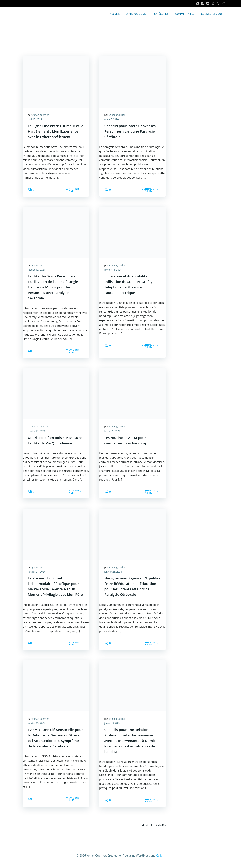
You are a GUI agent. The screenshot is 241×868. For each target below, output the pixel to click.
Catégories (161, 14)
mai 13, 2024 (35, 120)
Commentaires (185, 14)
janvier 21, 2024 (113, 573)
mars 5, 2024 (112, 120)
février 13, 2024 (37, 432)
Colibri (160, 857)
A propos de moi (137, 14)
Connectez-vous (212, 14)
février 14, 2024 (113, 270)
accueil (115, 14)
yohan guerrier (41, 115)
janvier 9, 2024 (113, 725)
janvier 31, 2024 (37, 573)
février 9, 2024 (112, 432)
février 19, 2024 (37, 270)
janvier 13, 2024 (37, 725)
